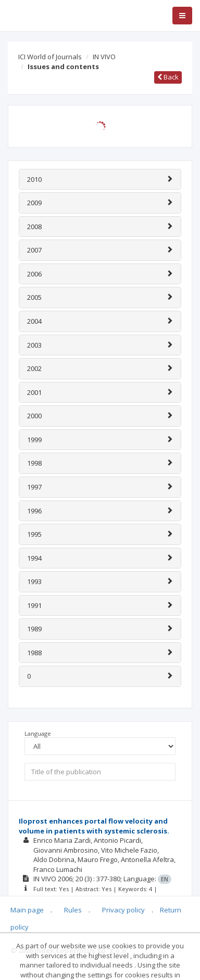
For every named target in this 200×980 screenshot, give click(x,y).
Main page (27, 910)
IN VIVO (104, 57)
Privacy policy (123, 910)
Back (168, 77)
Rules (73, 910)
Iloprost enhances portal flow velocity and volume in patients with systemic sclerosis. (94, 826)
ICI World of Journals (50, 57)
